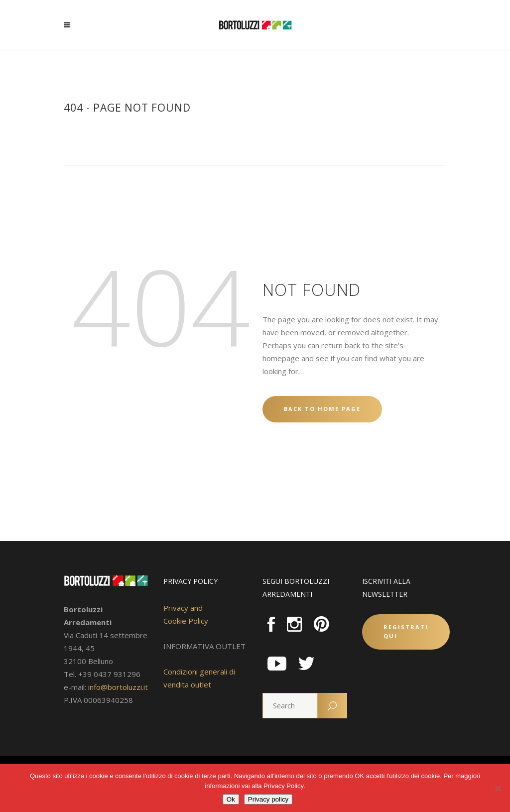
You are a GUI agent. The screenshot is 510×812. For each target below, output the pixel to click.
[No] (498, 788)
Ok (231, 799)
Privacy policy (268, 799)
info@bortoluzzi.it (118, 687)
